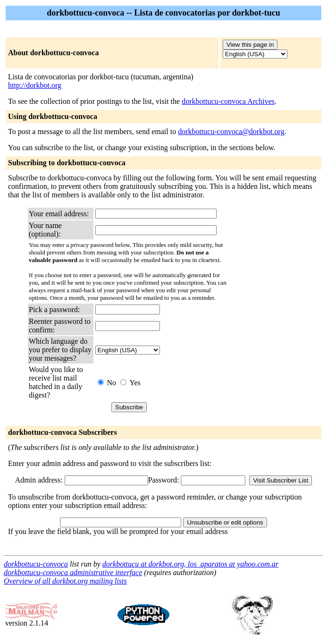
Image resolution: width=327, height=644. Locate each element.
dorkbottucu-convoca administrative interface (73, 572)
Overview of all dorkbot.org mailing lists (65, 581)
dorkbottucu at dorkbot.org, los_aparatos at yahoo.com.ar (190, 564)
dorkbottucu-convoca (36, 564)
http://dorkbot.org (35, 85)
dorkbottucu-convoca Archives (228, 101)
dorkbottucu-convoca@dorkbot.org (231, 131)
